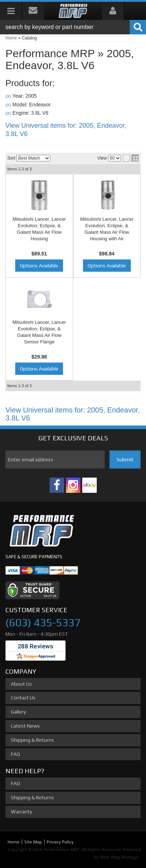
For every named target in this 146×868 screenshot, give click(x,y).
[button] (73, 27)
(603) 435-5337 (43, 623)
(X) (8, 96)
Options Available (39, 266)
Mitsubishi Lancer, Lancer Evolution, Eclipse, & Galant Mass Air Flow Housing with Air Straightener (107, 232)
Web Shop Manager (120, 857)
